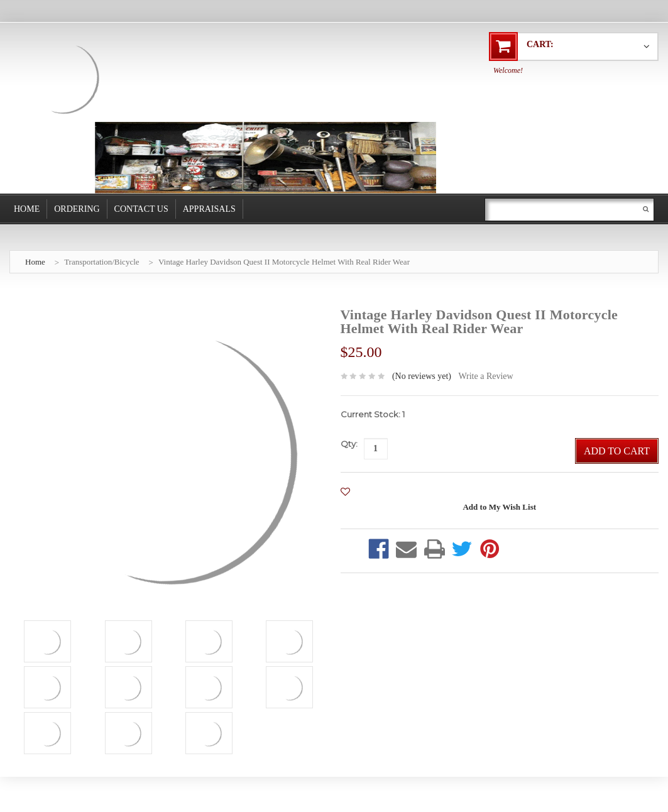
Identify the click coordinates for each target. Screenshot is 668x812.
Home (27, 209)
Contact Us (141, 209)
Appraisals (209, 209)
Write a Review (485, 376)
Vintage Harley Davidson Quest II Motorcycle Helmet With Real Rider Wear (284, 262)
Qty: (349, 444)
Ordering (77, 209)
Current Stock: (373, 414)
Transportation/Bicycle (101, 262)
